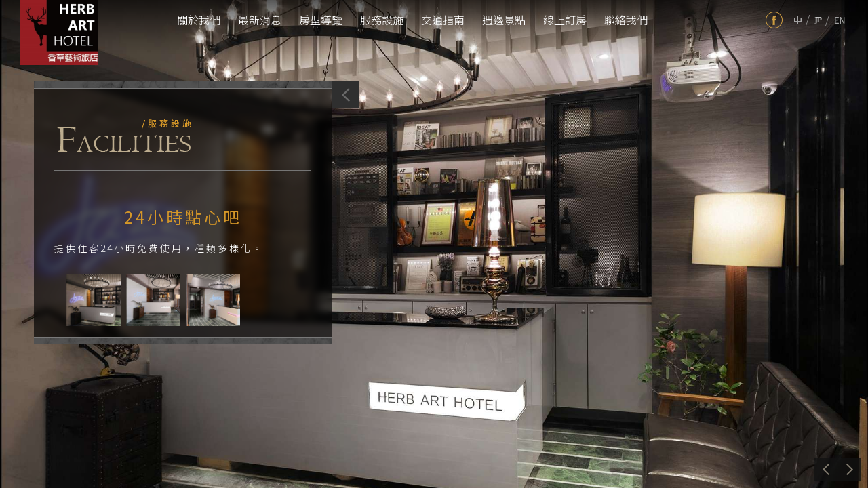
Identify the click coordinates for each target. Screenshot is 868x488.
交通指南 (443, 20)
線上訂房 (565, 20)
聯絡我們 (626, 20)
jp (817, 20)
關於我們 (199, 20)
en (840, 20)
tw (798, 20)
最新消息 (260, 20)
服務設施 (382, 20)
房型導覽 (321, 20)
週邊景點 (504, 20)
